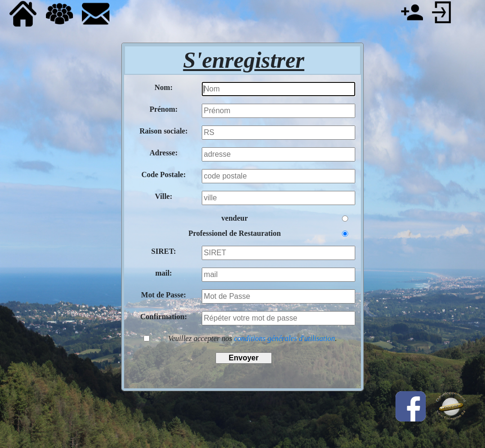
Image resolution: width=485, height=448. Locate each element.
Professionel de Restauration (235, 233)
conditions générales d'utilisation (284, 338)
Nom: (163, 87)
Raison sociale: (164, 131)
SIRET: (163, 251)
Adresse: (164, 153)
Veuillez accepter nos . (252, 338)
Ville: (164, 196)
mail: (164, 273)
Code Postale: (164, 175)
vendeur (234, 218)
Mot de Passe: (164, 295)
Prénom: (164, 109)
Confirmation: (164, 317)
